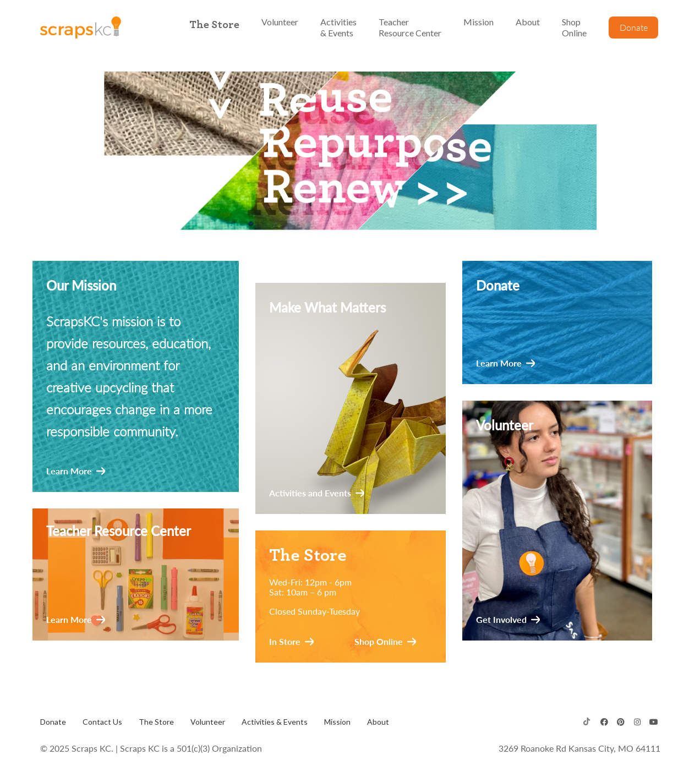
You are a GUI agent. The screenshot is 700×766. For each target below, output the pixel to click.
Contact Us (102, 722)
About (378, 722)
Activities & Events (275, 722)
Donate (53, 722)
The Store (156, 722)
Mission (337, 722)
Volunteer (208, 722)
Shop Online (379, 642)
